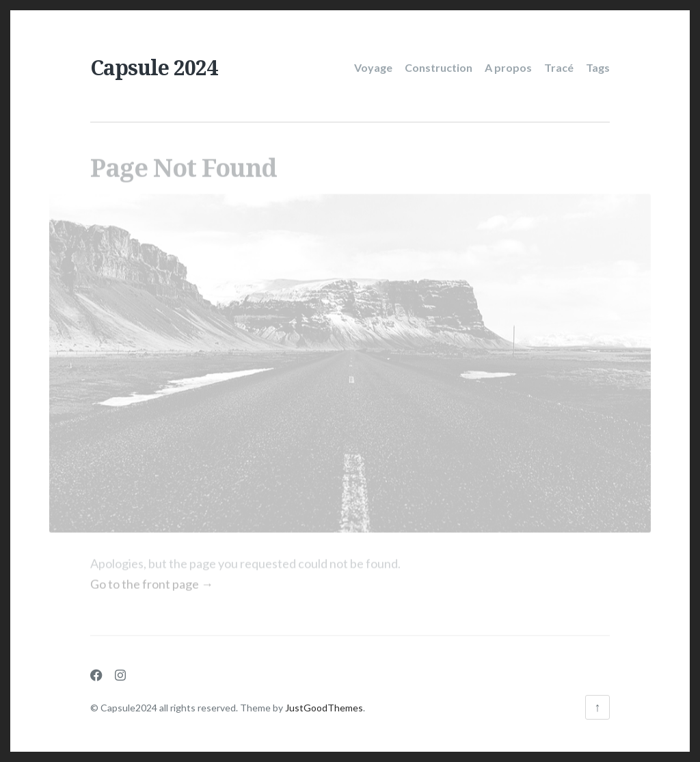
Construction (439, 67)
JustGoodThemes (324, 708)
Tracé (559, 67)
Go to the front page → (152, 580)
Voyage (373, 67)
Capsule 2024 (154, 67)
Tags (598, 67)
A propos (508, 67)
